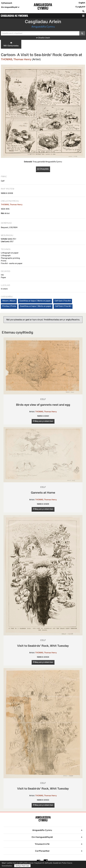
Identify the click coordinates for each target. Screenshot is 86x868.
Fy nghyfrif (80, 7)
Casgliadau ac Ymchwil (14, 16)
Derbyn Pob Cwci (22, 866)
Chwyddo (43, 169)
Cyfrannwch (7, 3)
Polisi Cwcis (67, 863)
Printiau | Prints (9, 306)
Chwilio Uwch (43, 38)
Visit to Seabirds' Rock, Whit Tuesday (43, 646)
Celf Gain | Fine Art (63, 301)
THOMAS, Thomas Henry (16, 59)
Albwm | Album (9, 301)
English (82, 3)
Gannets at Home (43, 493)
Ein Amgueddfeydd (10, 7)
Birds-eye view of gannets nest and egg (43, 405)
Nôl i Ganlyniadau (11, 44)
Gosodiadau (7, 866)
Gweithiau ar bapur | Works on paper (35, 301)
